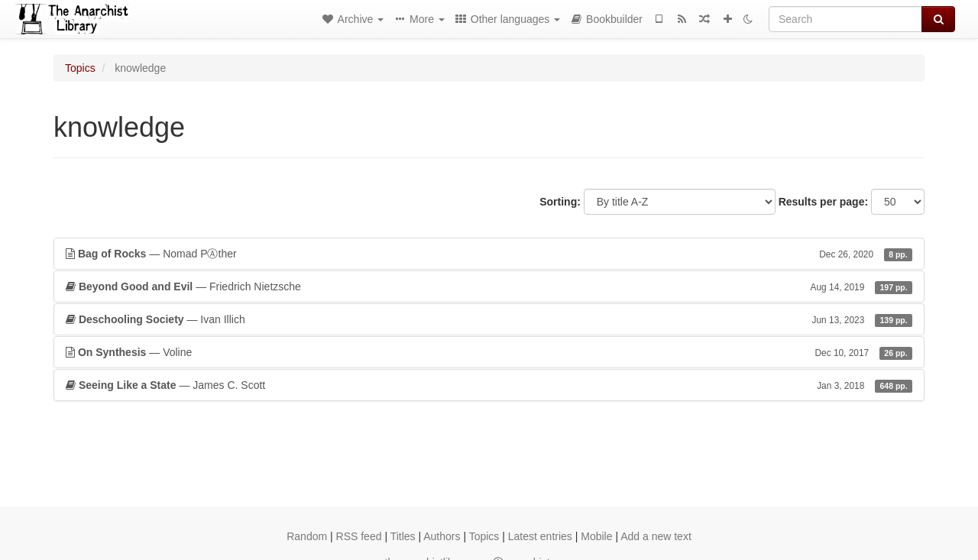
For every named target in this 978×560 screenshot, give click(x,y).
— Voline (489, 352)
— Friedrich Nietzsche (489, 286)
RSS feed (359, 536)
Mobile (596, 536)
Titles (403, 536)
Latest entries (540, 536)
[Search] (845, 19)
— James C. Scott (489, 385)
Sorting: (560, 202)
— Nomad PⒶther (489, 254)
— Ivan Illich (489, 319)
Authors (442, 536)
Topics (80, 68)
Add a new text (656, 536)
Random (307, 536)
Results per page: (823, 202)
